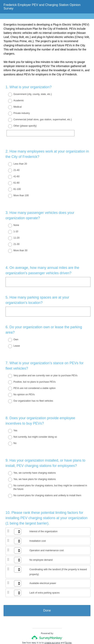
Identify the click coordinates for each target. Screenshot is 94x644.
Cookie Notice (52, 629)
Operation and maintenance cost (47, 525)
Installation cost (38, 516)
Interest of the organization (43, 506)
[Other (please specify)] (40, 133)
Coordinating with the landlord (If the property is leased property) (58, 547)
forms (68, 618)
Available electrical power (43, 558)
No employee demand (41, 535)
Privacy (38, 629)
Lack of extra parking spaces (45, 568)
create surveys (52, 618)
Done (47, 586)
